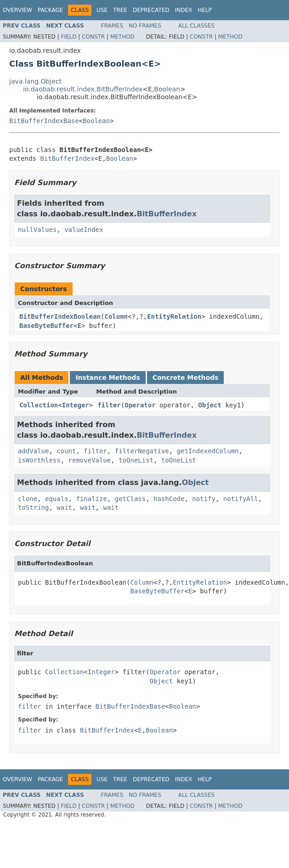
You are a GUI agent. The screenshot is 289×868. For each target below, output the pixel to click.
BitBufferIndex (67, 158)
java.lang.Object (35, 81)
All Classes (196, 26)
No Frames (145, 26)
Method (122, 37)
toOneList (136, 460)
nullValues (37, 230)
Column (116, 316)
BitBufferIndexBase (44, 121)
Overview (17, 10)
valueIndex (84, 230)
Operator (140, 405)
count (66, 451)
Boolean (167, 89)
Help (205, 10)
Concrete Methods (186, 378)
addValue (33, 451)
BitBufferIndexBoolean (60, 316)
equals (57, 499)
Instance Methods (108, 378)
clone (28, 499)
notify (204, 499)
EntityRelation (174, 316)
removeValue (90, 460)
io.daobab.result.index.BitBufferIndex (83, 89)
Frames (112, 26)
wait (64, 507)
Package (50, 10)
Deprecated (151, 10)
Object (210, 405)
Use (102, 10)
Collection (39, 405)
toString (33, 507)
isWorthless (39, 460)
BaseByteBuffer (46, 326)
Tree (120, 10)
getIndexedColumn (208, 451)
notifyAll (241, 499)
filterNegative (142, 451)
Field (68, 37)
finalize (91, 499)
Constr (93, 37)
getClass (130, 499)
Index (184, 10)
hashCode (169, 499)
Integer (76, 405)
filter (109, 405)
